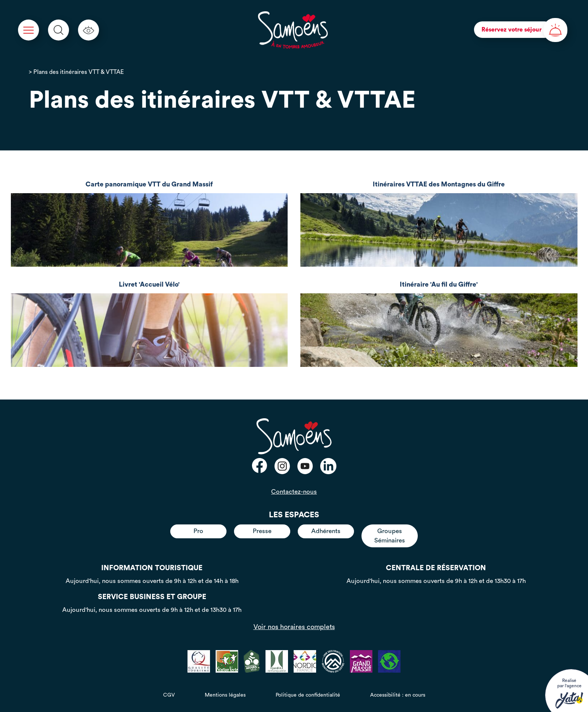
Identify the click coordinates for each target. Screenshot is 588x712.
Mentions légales (225, 695)
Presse (262, 531)
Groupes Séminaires (390, 536)
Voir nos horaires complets (294, 627)
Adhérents (326, 531)
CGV (169, 695)
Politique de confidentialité (308, 695)
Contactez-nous (294, 492)
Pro (198, 531)
